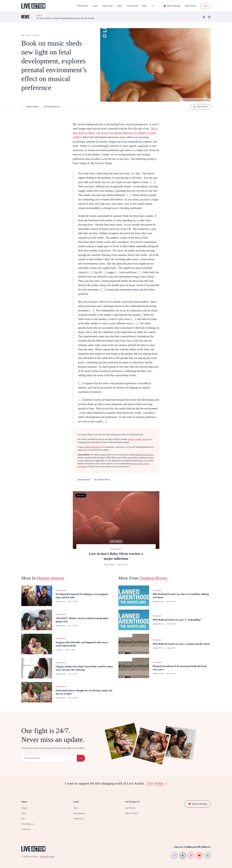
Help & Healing (172, 6)
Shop (145, 6)
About (24, 802)
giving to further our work (139, 439)
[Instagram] (209, 17)
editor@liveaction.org (94, 447)
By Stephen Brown (52, 107)
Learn (95, 6)
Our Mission (130, 808)
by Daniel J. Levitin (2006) (115, 133)
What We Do (82, 6)
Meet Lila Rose (132, 813)
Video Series (107, 6)
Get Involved (132, 6)
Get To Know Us (132, 802)
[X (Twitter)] (204, 17)
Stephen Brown (154, 578)
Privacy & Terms (47, 857)
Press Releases (27, 824)
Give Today (157, 783)
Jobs (23, 819)
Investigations (79, 813)
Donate (24, 808)
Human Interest (30, 107)
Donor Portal (190, 6)
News (120, 6)
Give (206, 6)
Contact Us (26, 829)
